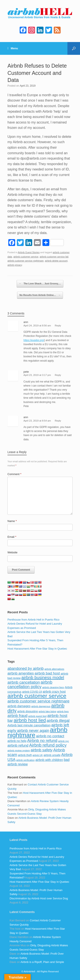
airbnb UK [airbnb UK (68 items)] (38, 755)
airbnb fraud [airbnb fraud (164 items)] (17, 716)
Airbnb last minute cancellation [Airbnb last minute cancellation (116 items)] (29, 725)
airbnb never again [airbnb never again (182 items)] (33, 731)
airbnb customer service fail (54, 257)
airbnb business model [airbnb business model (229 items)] (43, 678)
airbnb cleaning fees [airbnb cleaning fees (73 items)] (53, 687)
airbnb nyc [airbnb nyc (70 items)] (63, 741)
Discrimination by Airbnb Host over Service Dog (39, 898)
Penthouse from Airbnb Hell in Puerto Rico (33, 620)
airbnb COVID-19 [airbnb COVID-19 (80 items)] (32, 692)
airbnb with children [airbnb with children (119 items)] (49, 760)
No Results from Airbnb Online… (40, 295)
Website (12, 552)
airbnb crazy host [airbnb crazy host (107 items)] (54, 692)
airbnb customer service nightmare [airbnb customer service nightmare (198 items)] (39, 701)
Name (12, 521)
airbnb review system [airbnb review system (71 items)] (19, 750)
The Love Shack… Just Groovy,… (40, 284)
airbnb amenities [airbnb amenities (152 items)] (21, 673)
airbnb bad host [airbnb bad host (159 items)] (47, 673)
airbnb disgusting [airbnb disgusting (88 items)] (28, 711)
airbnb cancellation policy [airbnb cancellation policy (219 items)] (30, 685)
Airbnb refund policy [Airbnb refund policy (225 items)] (48, 745)
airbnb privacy (15, 265)
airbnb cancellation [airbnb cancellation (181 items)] (24, 682)
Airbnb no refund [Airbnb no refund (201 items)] (42, 741)
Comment (14, 474)
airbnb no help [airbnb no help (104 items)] (17, 741)
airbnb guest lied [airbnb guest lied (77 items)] (37, 716)
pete (26, 372)
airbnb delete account (56, 261)
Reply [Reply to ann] (58, 326)
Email (12, 537)
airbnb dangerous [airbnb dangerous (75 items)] (41, 706)
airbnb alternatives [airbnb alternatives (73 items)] (54, 669)
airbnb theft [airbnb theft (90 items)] (25, 755)
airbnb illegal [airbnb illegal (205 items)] (58, 720)
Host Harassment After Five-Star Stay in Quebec (37, 649)
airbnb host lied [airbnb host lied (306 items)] (30, 720)
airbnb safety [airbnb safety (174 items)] (42, 750)
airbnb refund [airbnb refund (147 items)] (18, 745)
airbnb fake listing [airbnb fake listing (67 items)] (47, 711)
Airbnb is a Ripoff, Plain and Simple (42, 962)
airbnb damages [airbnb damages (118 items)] (19, 706)
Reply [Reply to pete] (58, 375)
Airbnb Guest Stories (29, 252)
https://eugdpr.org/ (34, 340)
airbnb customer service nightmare (25, 261)
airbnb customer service (26, 257)
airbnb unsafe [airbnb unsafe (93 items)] (52, 755)
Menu (13, 48)
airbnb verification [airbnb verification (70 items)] (25, 760)
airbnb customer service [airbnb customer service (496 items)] (37, 696)
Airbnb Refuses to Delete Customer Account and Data (37, 73)
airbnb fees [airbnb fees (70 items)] (63, 711)
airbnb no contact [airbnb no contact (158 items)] (50, 736)
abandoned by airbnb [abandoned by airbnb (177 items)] (26, 669)
